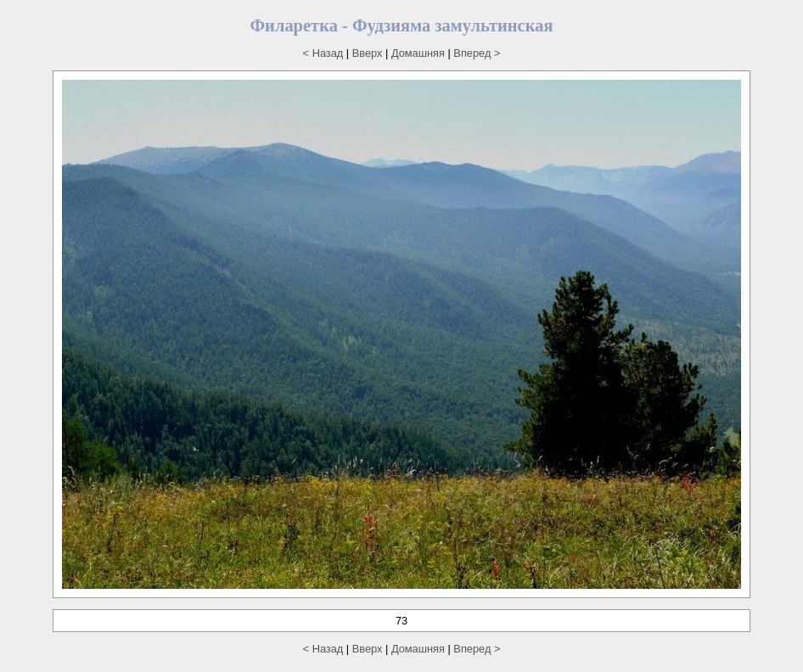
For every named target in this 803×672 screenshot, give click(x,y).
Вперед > (477, 53)
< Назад (323, 53)
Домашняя (418, 53)
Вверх (368, 53)
